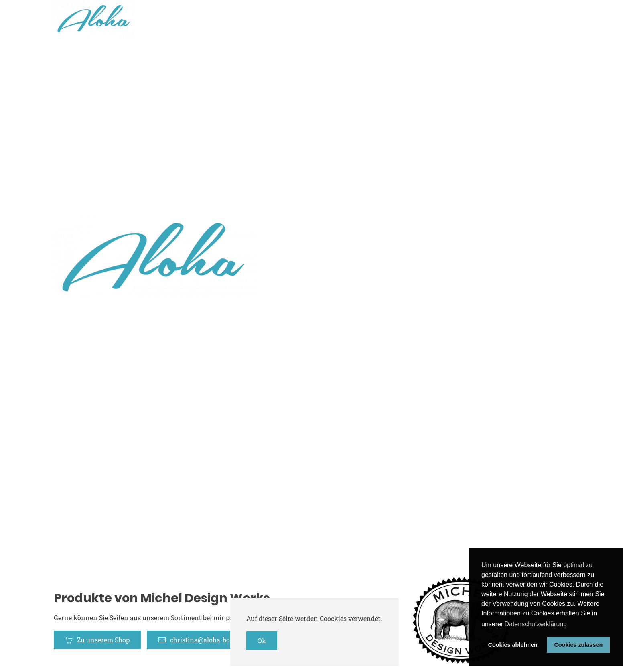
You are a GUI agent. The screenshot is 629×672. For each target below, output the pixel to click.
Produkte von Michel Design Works (162, 598)
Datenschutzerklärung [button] (536, 624)
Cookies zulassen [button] (578, 645)
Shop (492, 19)
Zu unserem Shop (97, 640)
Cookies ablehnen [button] (513, 645)
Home (455, 19)
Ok (262, 641)
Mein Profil (538, 19)
